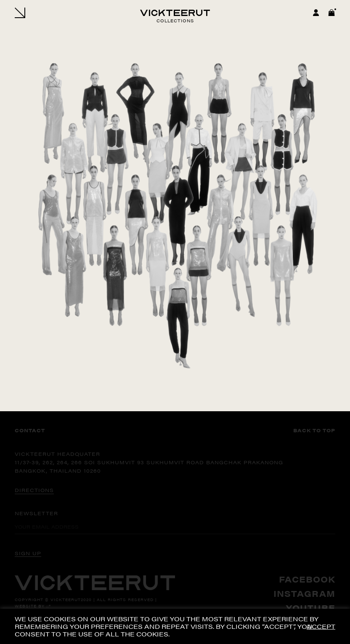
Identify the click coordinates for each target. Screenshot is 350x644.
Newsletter (36, 513)
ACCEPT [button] (321, 627)
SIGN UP (28, 553)
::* (49, 606)
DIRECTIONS (34, 490)
